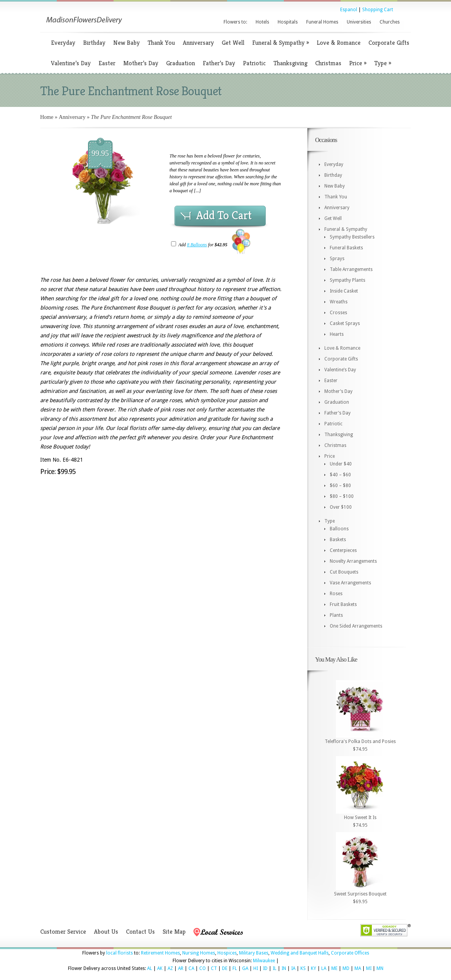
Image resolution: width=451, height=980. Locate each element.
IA (293, 968)
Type (383, 63)
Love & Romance (339, 43)
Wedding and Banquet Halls (300, 953)
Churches (390, 22)
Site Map (174, 932)
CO (203, 968)
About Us (106, 932)
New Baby (126, 43)
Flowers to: (235, 22)
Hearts (337, 334)
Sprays (337, 259)
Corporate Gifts (389, 43)
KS (303, 968)
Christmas (328, 63)
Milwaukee (264, 961)
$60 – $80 (340, 486)
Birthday (94, 43)
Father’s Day (219, 63)
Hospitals (288, 22)
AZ (170, 968)
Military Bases (254, 953)
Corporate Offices (350, 953)
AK (160, 968)
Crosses (338, 313)
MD (346, 968)
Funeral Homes (322, 22)
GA (245, 968)
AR (181, 968)
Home (47, 117)
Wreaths (339, 302)
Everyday (63, 43)
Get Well (233, 43)
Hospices (227, 953)
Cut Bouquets (344, 572)
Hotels (262, 22)
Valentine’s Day (71, 63)
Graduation (181, 63)
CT (214, 968)
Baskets (338, 540)
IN (284, 968)
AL (150, 968)
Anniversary (198, 43)
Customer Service (63, 932)
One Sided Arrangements (356, 626)
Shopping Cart (378, 10)
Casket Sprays (345, 323)
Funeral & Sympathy (281, 43)
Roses (336, 594)
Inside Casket (344, 291)
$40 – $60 (340, 475)
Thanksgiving (290, 63)
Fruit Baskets (343, 604)
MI (369, 968)
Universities (359, 22)
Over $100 (341, 507)
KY (314, 968)
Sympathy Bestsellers (352, 237)
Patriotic (254, 63)
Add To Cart (224, 215)
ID (265, 968)
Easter (107, 63)
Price (358, 63)
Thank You (161, 43)
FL (235, 968)
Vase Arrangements (350, 583)
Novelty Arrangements (353, 561)
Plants (336, 615)
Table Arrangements (351, 269)
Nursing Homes (199, 953)
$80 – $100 (342, 496)
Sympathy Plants (348, 280)
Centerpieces (343, 550)
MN (380, 968)
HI (256, 968)
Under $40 (341, 464)
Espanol (349, 10)
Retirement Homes (160, 953)
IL (275, 968)
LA (324, 968)
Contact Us (140, 932)
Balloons (339, 529)
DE (225, 968)
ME (334, 968)
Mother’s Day (141, 63)
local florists (120, 953)
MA (358, 968)
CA (191, 968)
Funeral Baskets (346, 248)
